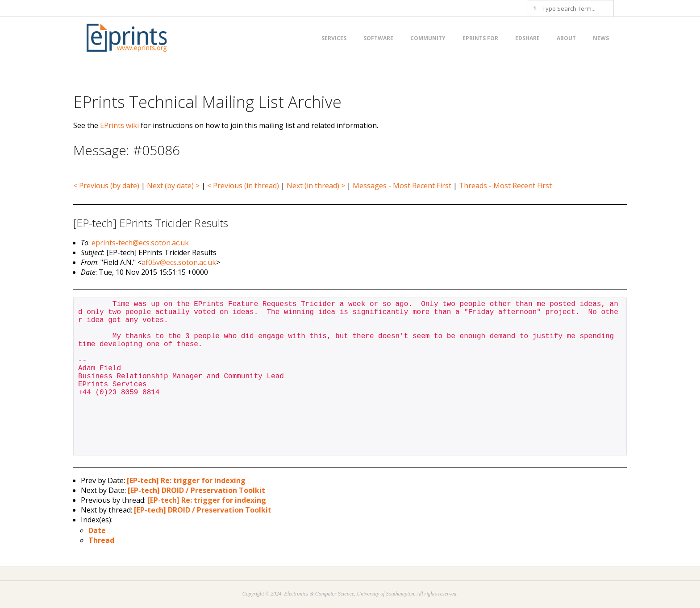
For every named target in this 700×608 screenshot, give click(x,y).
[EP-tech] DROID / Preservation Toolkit (196, 490)
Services (334, 38)
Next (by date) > (173, 186)
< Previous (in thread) (243, 186)
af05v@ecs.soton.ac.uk (179, 262)
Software (378, 38)
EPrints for (480, 38)
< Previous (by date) (106, 186)
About (566, 38)
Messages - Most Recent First (402, 186)
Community (428, 38)
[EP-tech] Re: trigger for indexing (186, 480)
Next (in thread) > (316, 186)
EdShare (527, 38)
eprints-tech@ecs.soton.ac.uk (140, 243)
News (601, 38)
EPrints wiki (119, 125)
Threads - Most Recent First (505, 186)
